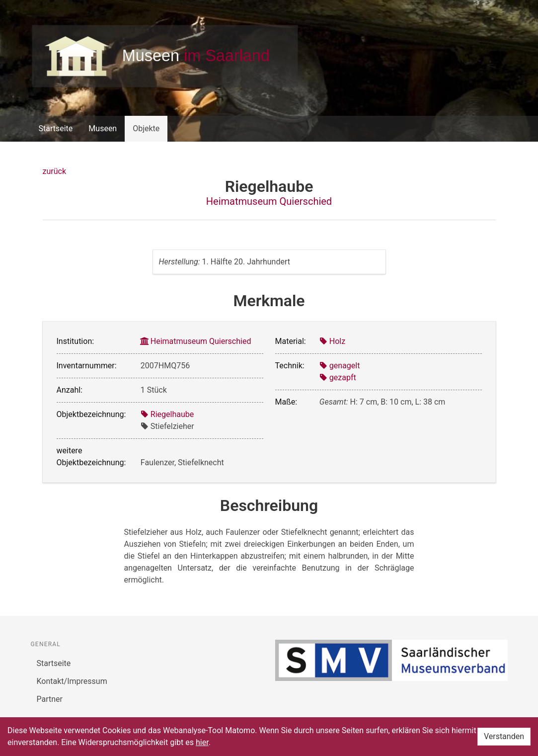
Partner (50, 699)
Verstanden (504, 736)
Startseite (56, 128)
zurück (54, 171)
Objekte (146, 128)
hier (202, 742)
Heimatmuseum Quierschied (269, 201)
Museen (103, 128)
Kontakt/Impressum (72, 681)
